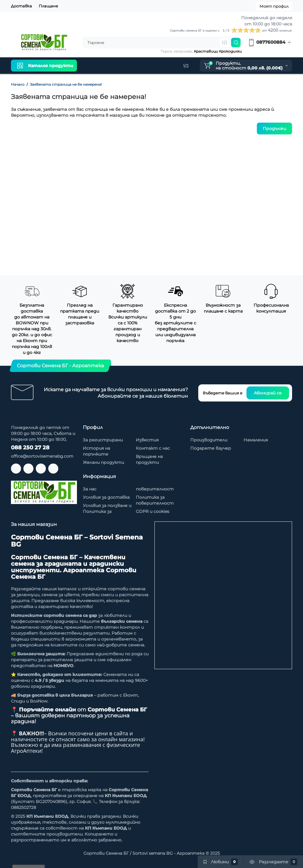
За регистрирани (103, 440)
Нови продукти (105, 66)
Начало (18, 84)
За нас (90, 489)
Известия (147, 440)
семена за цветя (60, 595)
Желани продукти (103, 462)
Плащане (48, 6)
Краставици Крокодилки (218, 51)
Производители (209, 440)
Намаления (144, 66)
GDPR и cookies (153, 511)
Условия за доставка (106, 497)
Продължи (274, 129)
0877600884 (266, 42)
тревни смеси (98, 595)
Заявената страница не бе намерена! (66, 84)
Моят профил (274, 6)
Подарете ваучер (211, 448)
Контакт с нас (153, 448)
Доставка (21, 6)
